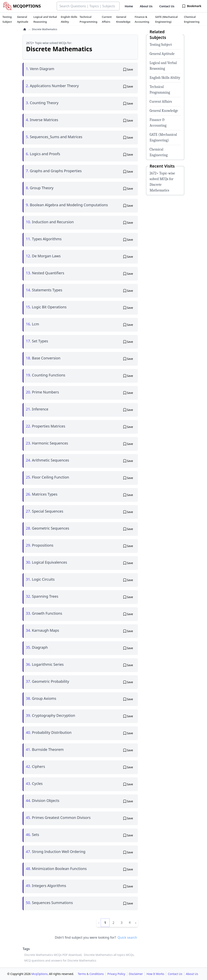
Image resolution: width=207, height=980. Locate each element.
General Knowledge (164, 111)
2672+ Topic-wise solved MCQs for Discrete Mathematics (162, 182)
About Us (146, 6)
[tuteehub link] (7, 19)
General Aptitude (162, 54)
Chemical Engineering (159, 152)
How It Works (155, 974)
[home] (25, 29)
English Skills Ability (165, 78)
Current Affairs (161, 102)
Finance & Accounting (158, 123)
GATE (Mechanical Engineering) (163, 137)
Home (129, 6)
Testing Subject (161, 45)
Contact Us (167, 6)
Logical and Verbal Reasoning (163, 66)
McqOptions (39, 974)
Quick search (127, 937)
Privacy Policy (116, 974)
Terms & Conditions (91, 974)
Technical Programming (160, 90)
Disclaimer (136, 974)
